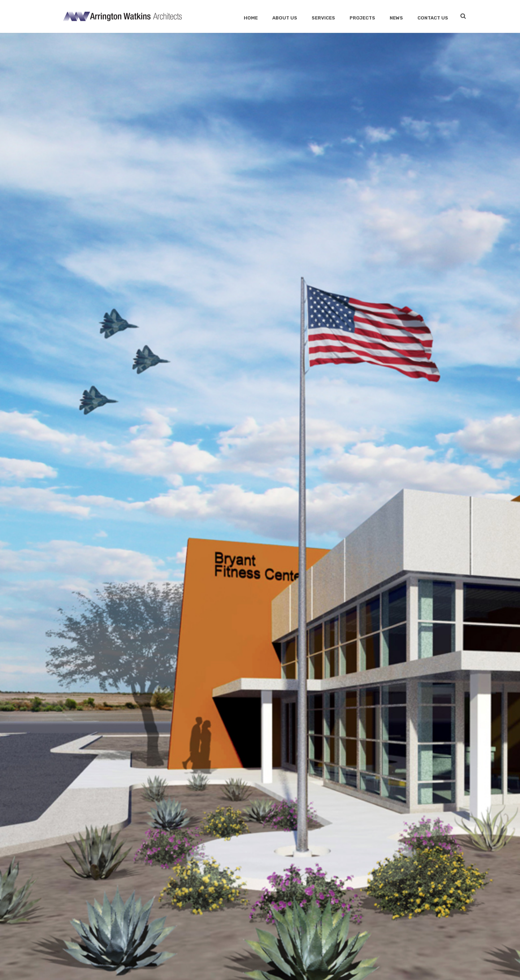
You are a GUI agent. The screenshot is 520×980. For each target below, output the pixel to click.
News (396, 18)
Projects (362, 18)
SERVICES (323, 18)
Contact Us (433, 18)
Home (251, 18)
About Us (285, 18)
